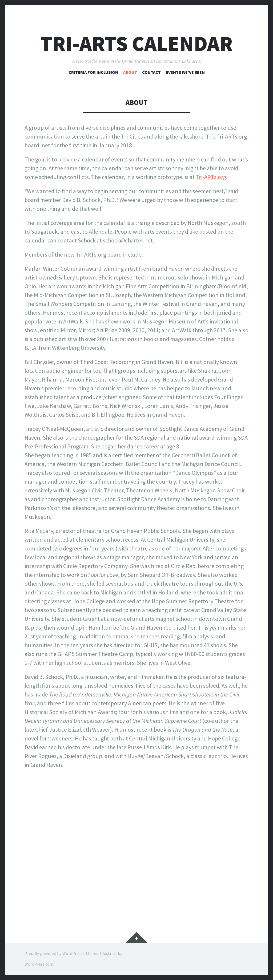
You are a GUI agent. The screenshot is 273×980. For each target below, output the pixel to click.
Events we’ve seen (185, 72)
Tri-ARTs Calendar (136, 44)
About (130, 72)
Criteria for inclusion (93, 72)
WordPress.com (39, 964)
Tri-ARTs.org (211, 177)
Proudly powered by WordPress (53, 953)
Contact (151, 72)
